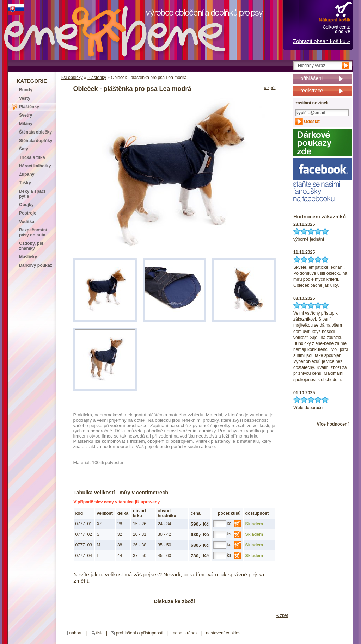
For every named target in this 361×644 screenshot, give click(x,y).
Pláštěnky (97, 78)
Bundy (26, 90)
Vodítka (27, 222)
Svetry (26, 115)
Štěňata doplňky (36, 141)
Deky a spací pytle (32, 194)
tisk (99, 633)
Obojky (26, 205)
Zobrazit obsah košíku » (322, 41)
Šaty (24, 149)
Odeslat (312, 122)
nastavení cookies (223, 633)
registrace (312, 91)
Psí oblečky (72, 78)
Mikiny (26, 124)
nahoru (76, 633)
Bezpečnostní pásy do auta (33, 233)
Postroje (28, 213)
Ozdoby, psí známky (31, 246)
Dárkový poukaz (36, 265)
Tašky (25, 183)
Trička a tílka (32, 157)
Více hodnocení (333, 424)
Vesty (25, 98)
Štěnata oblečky (35, 132)
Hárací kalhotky (35, 166)
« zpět (270, 88)
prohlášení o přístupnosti (140, 633)
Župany (27, 174)
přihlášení (312, 78)
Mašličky (28, 257)
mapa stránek (184, 633)
